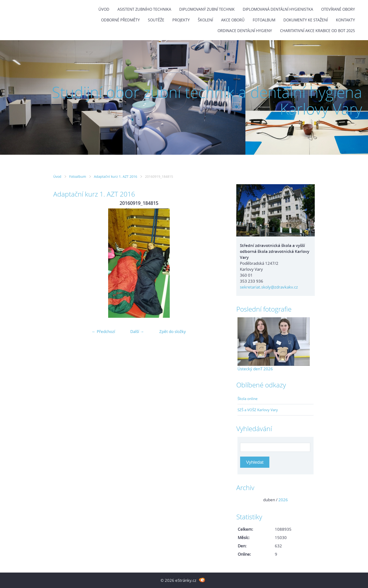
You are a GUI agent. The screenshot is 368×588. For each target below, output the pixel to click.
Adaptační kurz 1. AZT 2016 (116, 176)
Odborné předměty (120, 20)
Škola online (247, 399)
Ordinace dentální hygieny (245, 31)
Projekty (181, 20)
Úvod (104, 9)
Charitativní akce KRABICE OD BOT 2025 (317, 31)
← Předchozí (103, 331)
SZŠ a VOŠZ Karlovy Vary (258, 410)
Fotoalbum (264, 20)
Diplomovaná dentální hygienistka (278, 9)
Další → (137, 331)
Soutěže (156, 20)
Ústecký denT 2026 (255, 369)
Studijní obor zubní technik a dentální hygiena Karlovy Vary (207, 100)
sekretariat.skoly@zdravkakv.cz (269, 287)
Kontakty (345, 20)
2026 (283, 500)
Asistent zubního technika (144, 9)
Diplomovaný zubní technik (207, 9)
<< (243, 500)
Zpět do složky (173, 331)
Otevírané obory (338, 9)
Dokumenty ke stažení (306, 20)
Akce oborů (233, 20)
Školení (205, 20)
